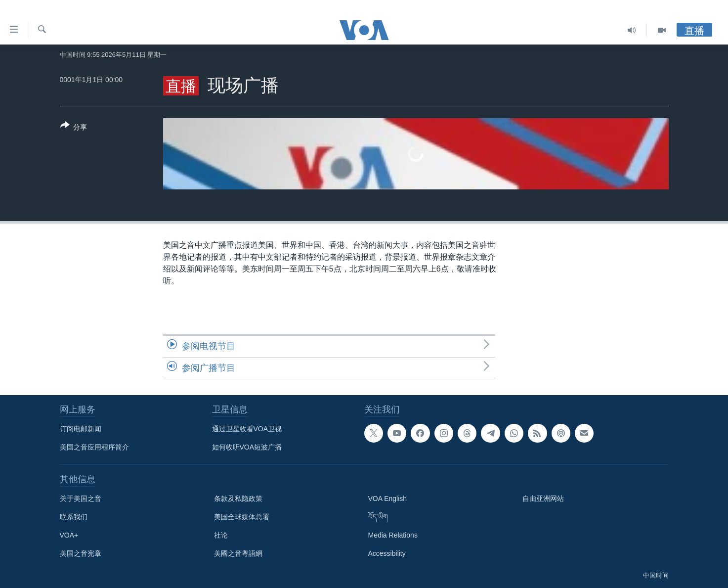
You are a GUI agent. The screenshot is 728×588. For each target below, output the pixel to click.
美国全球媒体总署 (242, 517)
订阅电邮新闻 (81, 429)
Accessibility (387, 553)
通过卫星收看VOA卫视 (247, 429)
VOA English (388, 498)
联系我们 (74, 517)
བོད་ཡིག (378, 517)
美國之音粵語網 (238, 553)
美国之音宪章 (81, 553)
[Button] (74, 128)
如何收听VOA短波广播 (247, 447)
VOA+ (69, 535)
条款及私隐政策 (238, 498)
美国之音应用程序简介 (94, 447)
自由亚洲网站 (543, 498)
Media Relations (393, 535)
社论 (221, 535)
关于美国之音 (81, 498)
